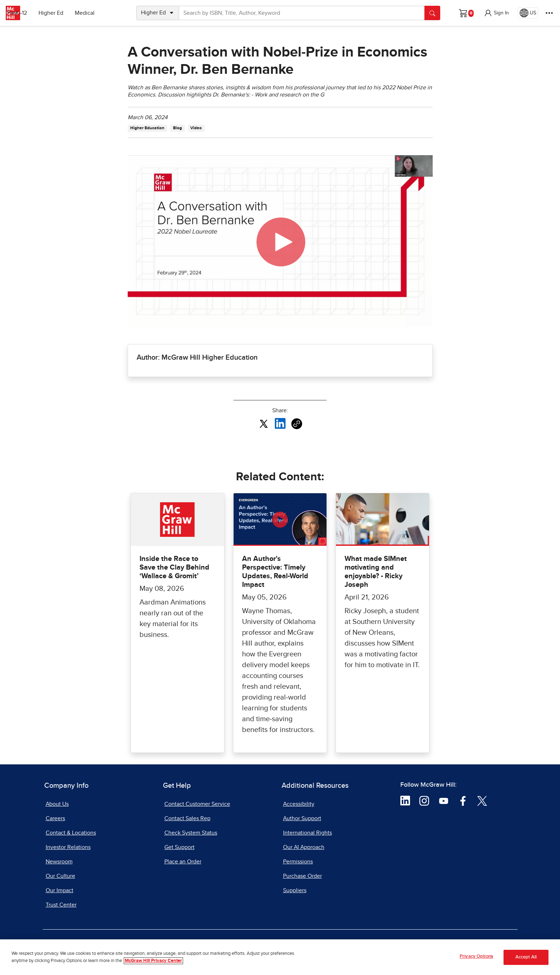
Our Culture (60, 876)
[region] (280, 957)
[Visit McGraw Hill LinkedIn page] (405, 800)
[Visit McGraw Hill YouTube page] (444, 800)
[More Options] (549, 13)
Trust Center (61, 905)
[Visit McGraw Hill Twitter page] (482, 800)
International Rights (308, 833)
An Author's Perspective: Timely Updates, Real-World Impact (275, 572)
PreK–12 (39, 13)
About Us (57, 804)
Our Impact (60, 890)
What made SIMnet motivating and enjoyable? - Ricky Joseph (376, 572)
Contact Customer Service (197, 804)
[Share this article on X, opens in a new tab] (264, 423)
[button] (496, 13)
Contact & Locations (71, 833)
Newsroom (59, 862)
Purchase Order (302, 876)
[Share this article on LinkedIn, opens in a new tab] (280, 423)
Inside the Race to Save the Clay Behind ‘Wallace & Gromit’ (174, 567)
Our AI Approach (304, 847)
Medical (106, 13)
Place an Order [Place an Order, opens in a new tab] (183, 862)
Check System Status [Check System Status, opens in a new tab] (191, 833)
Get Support (179, 847)
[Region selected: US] (528, 13)
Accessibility (299, 804)
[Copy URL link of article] (297, 424)
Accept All (526, 957)
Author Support (302, 818)
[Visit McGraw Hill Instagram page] (424, 800)
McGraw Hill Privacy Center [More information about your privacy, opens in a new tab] (153, 961)
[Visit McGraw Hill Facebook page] (463, 800)
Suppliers (295, 890)
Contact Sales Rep (187, 818)
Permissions (298, 862)
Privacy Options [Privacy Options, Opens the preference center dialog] (476, 956)
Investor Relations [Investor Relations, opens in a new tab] (68, 847)
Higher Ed (72, 13)
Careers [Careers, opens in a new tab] (55, 818)
